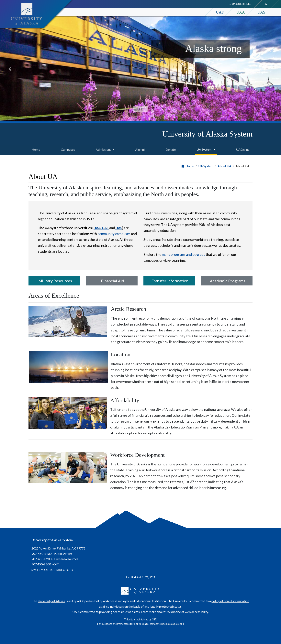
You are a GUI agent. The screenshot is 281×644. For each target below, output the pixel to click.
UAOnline (242, 149)
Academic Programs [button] (227, 281)
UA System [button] (204, 149)
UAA (241, 12)
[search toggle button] (266, 4)
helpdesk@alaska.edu (170, 624)
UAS (261, 12)
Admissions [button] (103, 149)
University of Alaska (51, 601)
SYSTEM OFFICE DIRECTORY (52, 570)
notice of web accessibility (190, 612)
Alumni (139, 149)
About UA (224, 166)
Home (35, 149)
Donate (170, 149)
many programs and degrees (184, 255)
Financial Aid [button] (112, 281)
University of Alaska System (207, 134)
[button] (10, 69)
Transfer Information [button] (169, 281)
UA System (206, 166)
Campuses (67, 149)
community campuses (114, 234)
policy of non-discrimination (230, 601)
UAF (220, 12)
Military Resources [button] (54, 281)
